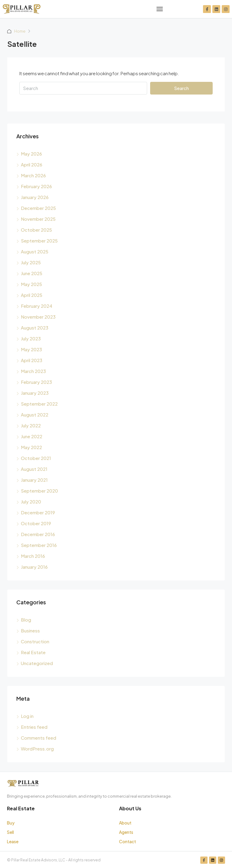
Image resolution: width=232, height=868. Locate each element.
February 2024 (37, 306)
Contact (127, 841)
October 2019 (36, 523)
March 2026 (33, 175)
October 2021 (36, 458)
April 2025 (32, 295)
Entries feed (34, 727)
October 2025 (36, 230)
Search (181, 88)
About (125, 823)
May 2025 (31, 284)
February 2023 (36, 382)
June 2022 (32, 436)
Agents (126, 832)
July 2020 (31, 502)
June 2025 (32, 273)
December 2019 (38, 512)
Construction (35, 641)
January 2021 (34, 480)
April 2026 (32, 164)
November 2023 (38, 317)
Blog (26, 620)
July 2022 (31, 425)
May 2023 (31, 349)
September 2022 (39, 404)
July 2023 (31, 338)
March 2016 (33, 556)
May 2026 (31, 154)
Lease (13, 841)
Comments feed (39, 738)
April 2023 (32, 360)
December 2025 (38, 208)
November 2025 (38, 219)
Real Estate (33, 652)
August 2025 (35, 251)
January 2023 (35, 393)
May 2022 (31, 447)
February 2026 (36, 186)
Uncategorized (37, 663)
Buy (11, 823)
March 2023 (33, 371)
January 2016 (34, 567)
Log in (27, 716)
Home (20, 31)
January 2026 (35, 197)
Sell (10, 832)
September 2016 (39, 545)
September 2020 (39, 491)
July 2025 (31, 262)
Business (30, 630)
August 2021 (34, 469)
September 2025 (39, 241)
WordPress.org (37, 749)
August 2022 (35, 415)
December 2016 (38, 534)
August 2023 (35, 328)
